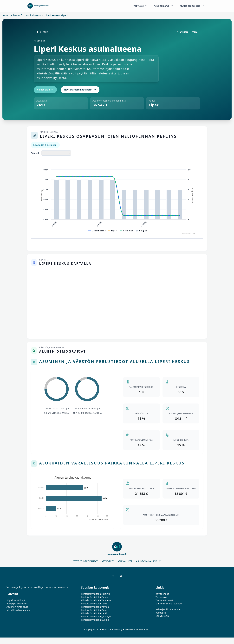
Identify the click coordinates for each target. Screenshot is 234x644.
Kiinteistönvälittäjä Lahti (94, 613)
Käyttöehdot (162, 594)
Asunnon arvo (164, 6)
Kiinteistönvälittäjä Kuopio (95, 620)
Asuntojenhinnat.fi (12, 15)
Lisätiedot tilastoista (45, 145)
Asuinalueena (33, 15)
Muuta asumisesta (192, 6)
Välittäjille (161, 613)
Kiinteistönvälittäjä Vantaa (95, 607)
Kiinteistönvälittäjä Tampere (96, 600)
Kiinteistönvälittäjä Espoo (94, 597)
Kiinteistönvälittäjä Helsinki (95, 594)
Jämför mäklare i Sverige (169, 604)
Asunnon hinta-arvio (17, 607)
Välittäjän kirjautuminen (168, 609)
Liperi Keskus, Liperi (56, 15)
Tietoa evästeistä (164, 600)
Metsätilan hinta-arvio (18, 610)
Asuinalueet (125, 561)
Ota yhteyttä (162, 616)
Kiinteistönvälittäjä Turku (94, 604)
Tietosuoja (161, 597)
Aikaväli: (35, 153)
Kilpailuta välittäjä (16, 600)
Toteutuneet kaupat (86, 561)
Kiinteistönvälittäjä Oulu (94, 610)
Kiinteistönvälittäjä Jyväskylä (96, 617)
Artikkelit (108, 561)
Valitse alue (45, 90)
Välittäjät (140, 6)
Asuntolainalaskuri (148, 561)
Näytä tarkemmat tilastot (80, 90)
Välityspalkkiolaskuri (17, 604)
